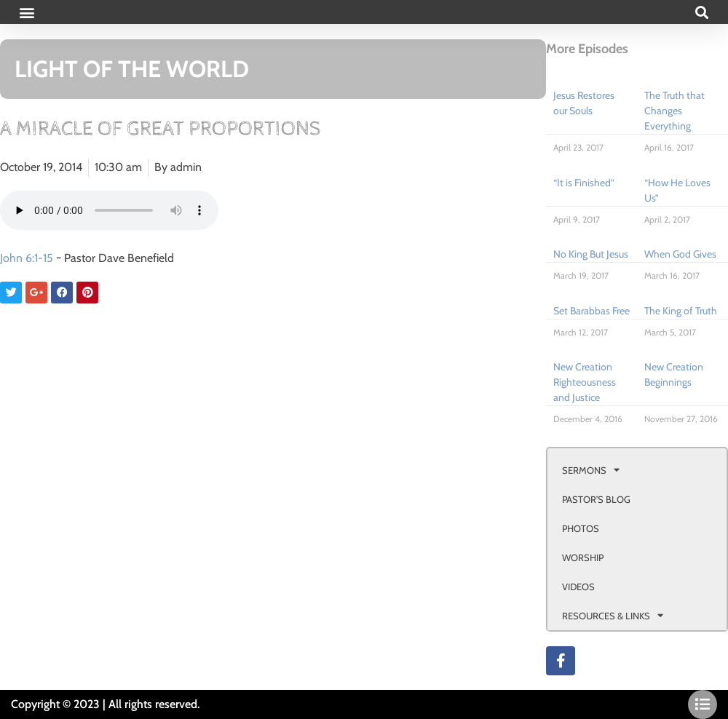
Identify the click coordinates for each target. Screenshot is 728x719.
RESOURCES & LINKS (613, 615)
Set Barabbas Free (591, 311)
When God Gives (680, 254)
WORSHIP (583, 557)
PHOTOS (581, 528)
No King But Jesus (591, 254)
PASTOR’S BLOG (596, 499)
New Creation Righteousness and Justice (585, 382)
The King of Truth (681, 311)
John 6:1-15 (27, 258)
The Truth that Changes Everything (674, 111)
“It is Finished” (584, 183)
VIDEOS (578, 587)
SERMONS (591, 470)
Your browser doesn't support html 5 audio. (109, 210)
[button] (27, 12)
